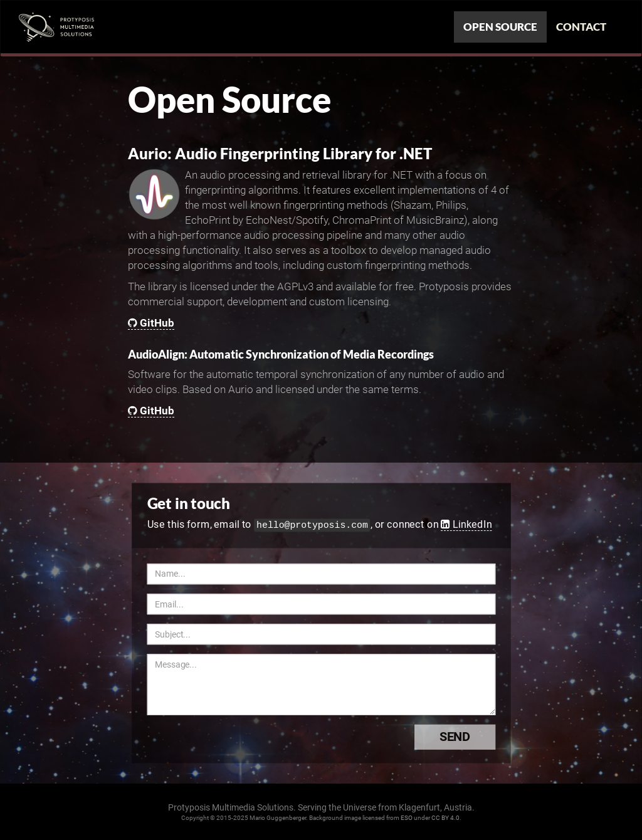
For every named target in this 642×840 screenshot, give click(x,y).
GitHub (151, 323)
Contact (581, 27)
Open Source (500, 27)
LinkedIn (466, 524)
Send (466, 737)
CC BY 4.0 (445, 818)
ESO (407, 818)
